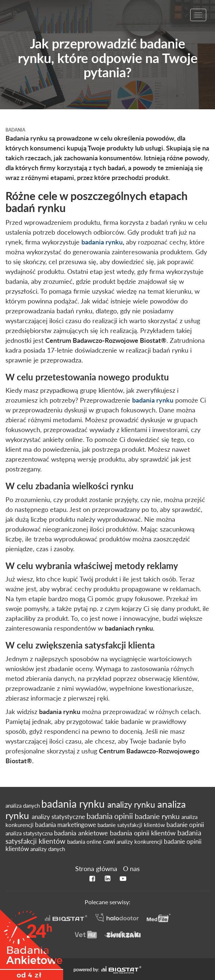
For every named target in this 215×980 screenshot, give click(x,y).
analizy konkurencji (140, 842)
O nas (131, 869)
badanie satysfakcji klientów (132, 825)
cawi (110, 842)
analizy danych (48, 849)
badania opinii (111, 816)
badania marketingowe (66, 825)
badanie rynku (158, 816)
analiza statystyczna (30, 833)
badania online (85, 842)
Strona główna (96, 869)
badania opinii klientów (144, 833)
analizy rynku (132, 804)
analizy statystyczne (59, 817)
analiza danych (23, 805)
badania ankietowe (82, 833)
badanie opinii (185, 825)
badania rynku (102, 242)
